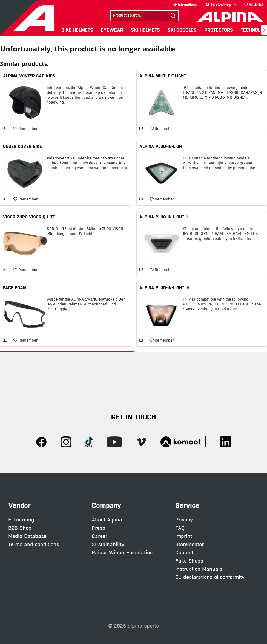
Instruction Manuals (199, 569)
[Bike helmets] (77, 30)
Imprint (184, 536)
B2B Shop (20, 528)
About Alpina (107, 520)
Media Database (27, 536)
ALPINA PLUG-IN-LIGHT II (163, 217)
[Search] (173, 16)
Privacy (184, 520)
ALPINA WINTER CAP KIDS (29, 76)
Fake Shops (189, 561)
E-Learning (21, 520)
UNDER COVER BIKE (22, 146)
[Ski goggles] (182, 30)
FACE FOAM (15, 287)
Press (98, 528)
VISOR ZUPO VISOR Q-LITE (29, 217)
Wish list (254, 4)
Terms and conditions (34, 544)
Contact (184, 553)
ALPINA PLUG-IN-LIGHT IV (164, 287)
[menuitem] (254, 5)
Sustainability (108, 544)
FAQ (180, 528)
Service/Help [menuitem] (219, 4)
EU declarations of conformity (210, 577)
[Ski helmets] (145, 30)
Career (100, 536)
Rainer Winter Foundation (122, 553)
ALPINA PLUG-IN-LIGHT (162, 146)
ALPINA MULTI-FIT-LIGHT (163, 76)
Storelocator (190, 544)
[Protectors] (219, 30)
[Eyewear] (112, 30)
